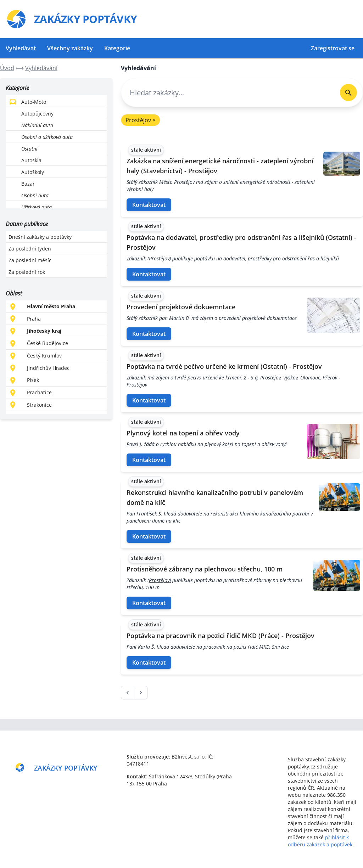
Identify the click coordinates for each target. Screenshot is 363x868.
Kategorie (117, 48)
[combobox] (228, 93)
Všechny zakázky (70, 48)
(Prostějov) (159, 258)
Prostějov (141, 120)
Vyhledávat (21, 48)
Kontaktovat (149, 205)
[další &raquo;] (141, 693)
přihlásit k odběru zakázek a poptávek (320, 841)
